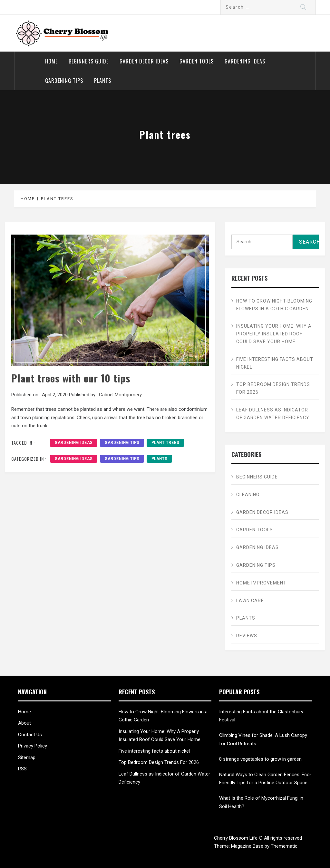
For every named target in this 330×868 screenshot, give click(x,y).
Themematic (284, 846)
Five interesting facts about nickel (275, 363)
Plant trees (165, 443)
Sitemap (27, 757)
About (24, 723)
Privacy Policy (33, 746)
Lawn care (250, 601)
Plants (103, 81)
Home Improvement (261, 583)
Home (51, 61)
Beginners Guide (89, 61)
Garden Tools (197, 61)
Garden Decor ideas (144, 61)
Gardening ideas (245, 61)
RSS (22, 769)
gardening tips (122, 443)
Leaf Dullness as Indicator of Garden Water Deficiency (273, 414)
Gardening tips (64, 81)
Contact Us (30, 735)
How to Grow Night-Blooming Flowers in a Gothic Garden (274, 305)
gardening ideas (74, 443)
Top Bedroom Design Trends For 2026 (273, 388)
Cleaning (248, 495)
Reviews (247, 636)
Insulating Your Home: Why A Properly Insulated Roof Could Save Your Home (274, 334)
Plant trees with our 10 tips (71, 378)
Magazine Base (248, 846)
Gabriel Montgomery (120, 395)
